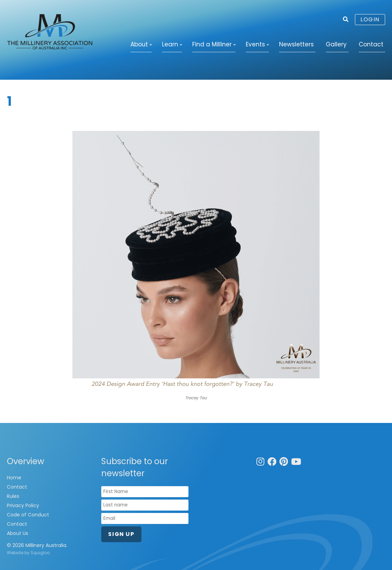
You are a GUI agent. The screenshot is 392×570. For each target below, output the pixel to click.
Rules (13, 496)
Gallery (336, 44)
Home (14, 478)
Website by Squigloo (28, 553)
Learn (170, 44)
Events (255, 44)
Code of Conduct (28, 515)
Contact (371, 44)
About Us (18, 533)
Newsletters (296, 44)
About (139, 44)
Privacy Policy (23, 505)
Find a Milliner (212, 44)
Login (370, 19)
